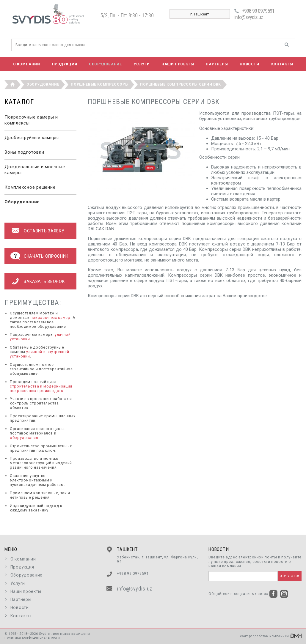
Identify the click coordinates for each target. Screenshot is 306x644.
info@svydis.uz (249, 17)
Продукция (65, 64)
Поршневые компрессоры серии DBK (181, 84)
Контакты (282, 64)
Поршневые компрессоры (100, 84)
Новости (249, 64)
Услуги (142, 64)
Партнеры (217, 64)
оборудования (24, 438)
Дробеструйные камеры (32, 138)
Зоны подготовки (24, 152)
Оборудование (105, 64)
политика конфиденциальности (32, 638)
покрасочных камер (51, 318)
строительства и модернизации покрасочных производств (41, 388)
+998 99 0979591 (258, 11)
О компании (27, 64)
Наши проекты (178, 64)
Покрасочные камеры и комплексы (31, 120)
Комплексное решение (30, 187)
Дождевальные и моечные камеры (35, 170)
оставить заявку (44, 231)
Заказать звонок (44, 281)
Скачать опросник (46, 256)
